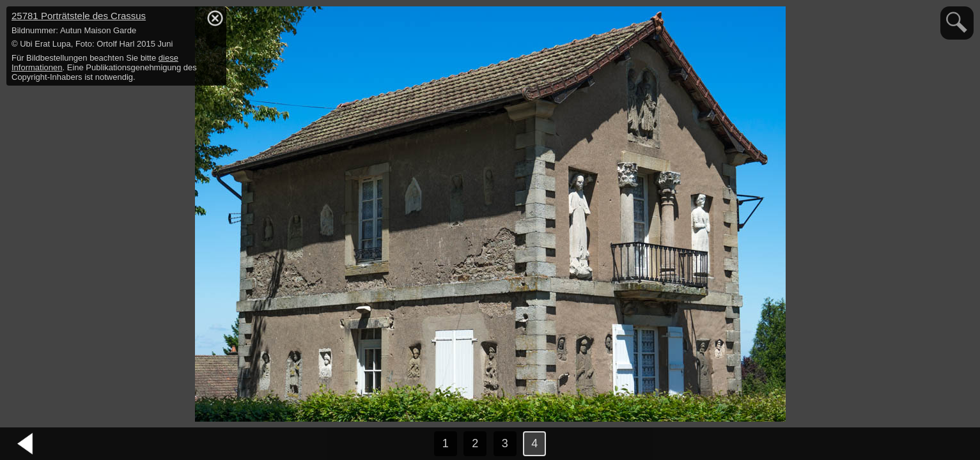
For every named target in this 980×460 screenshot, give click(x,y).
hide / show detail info (215, 18)
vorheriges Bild (26, 444)
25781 (79, 16)
